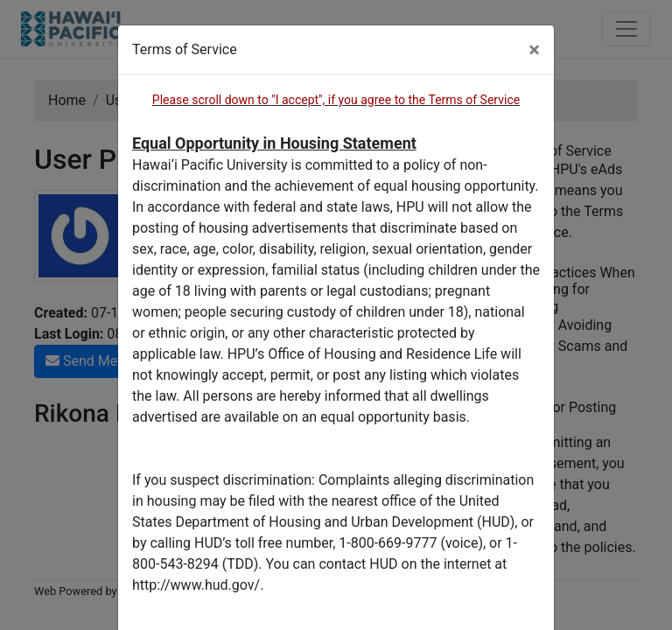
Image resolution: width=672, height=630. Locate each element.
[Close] (534, 50)
